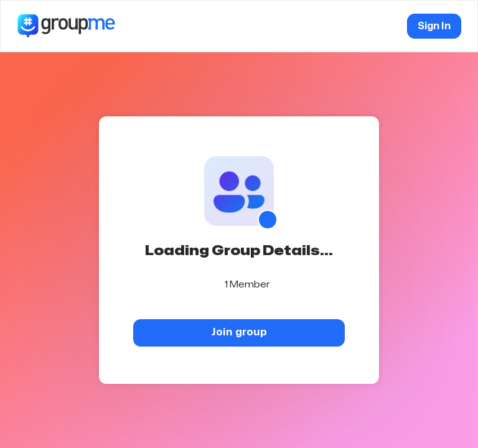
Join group (239, 332)
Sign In (434, 26)
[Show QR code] (268, 220)
